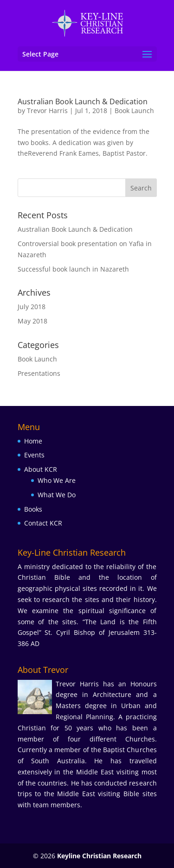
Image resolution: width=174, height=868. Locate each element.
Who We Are (57, 480)
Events (34, 455)
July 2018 (32, 307)
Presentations (39, 373)
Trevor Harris (47, 111)
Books (33, 509)
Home (33, 441)
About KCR (41, 469)
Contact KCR (43, 523)
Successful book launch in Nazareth (73, 269)
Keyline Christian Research (99, 856)
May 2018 (32, 321)
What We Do (57, 495)
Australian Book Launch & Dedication (83, 101)
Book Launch (134, 111)
